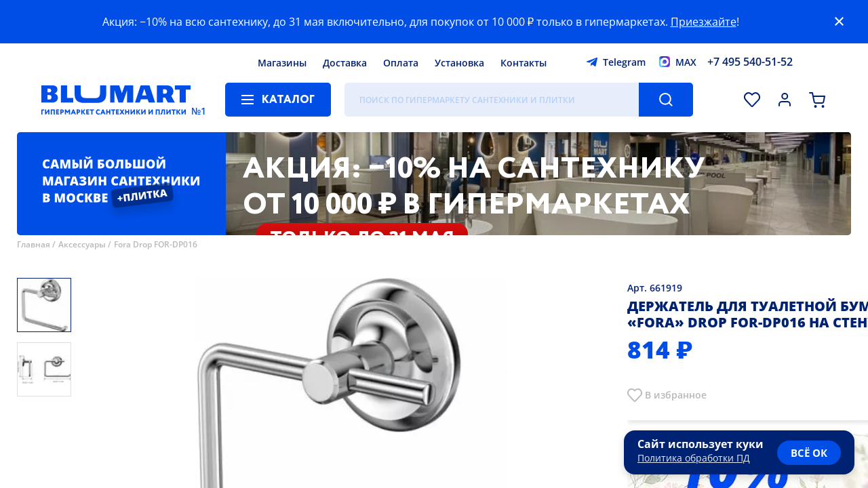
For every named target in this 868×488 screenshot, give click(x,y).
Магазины (282, 63)
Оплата (401, 63)
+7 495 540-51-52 (750, 62)
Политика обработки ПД (694, 458)
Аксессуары (82, 244)
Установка (459, 63)
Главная (34, 244)
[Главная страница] (116, 100)
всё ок (809, 453)
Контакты (524, 63)
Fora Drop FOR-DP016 (156, 244)
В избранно (673, 395)
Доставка (345, 63)
